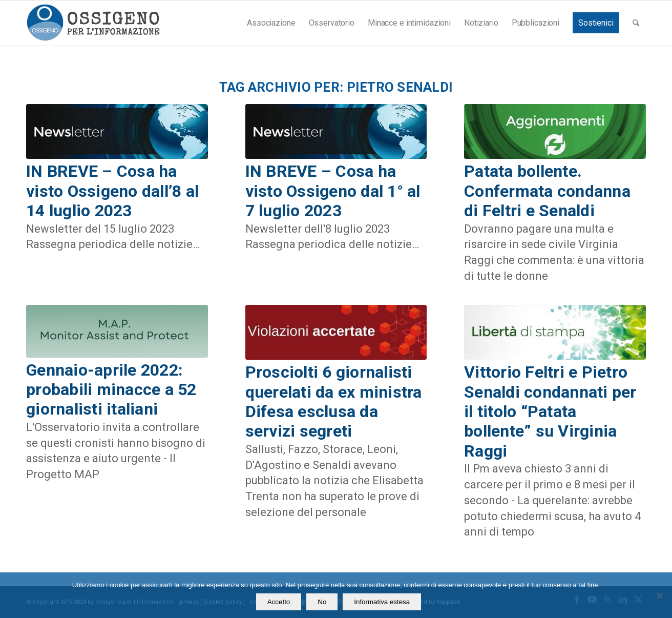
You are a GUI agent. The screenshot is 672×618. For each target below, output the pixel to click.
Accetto (279, 602)
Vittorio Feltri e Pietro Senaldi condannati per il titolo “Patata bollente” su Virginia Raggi (550, 411)
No (322, 602)
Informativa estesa (382, 602)
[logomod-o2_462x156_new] (93, 23)
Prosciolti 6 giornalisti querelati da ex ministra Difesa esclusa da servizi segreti (334, 401)
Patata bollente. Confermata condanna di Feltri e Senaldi (547, 191)
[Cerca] (636, 23)
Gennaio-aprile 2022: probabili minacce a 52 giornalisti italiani (111, 390)
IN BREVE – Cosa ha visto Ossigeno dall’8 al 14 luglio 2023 (112, 191)
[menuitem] (271, 23)
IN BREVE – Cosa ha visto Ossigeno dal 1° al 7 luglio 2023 (333, 191)
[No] (659, 595)
